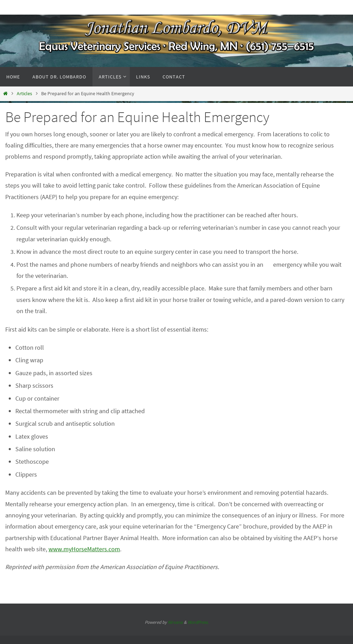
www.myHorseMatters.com (84, 549)
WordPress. (198, 622)
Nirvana (175, 622)
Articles (24, 93)
